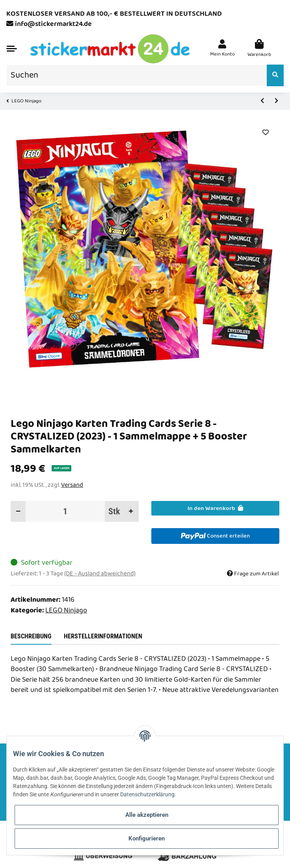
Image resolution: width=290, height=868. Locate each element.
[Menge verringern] (18, 511)
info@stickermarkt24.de (53, 24)
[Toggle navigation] (12, 49)
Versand (72, 485)
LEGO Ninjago (66, 611)
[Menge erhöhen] (131, 511)
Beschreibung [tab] (31, 636)
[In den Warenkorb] (215, 508)
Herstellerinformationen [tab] (103, 636)
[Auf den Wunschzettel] (265, 133)
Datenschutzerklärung (147, 794)
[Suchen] (137, 75)
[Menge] (65, 511)
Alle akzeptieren (147, 815)
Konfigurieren (147, 838)
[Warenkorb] (259, 49)
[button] (222, 49)
